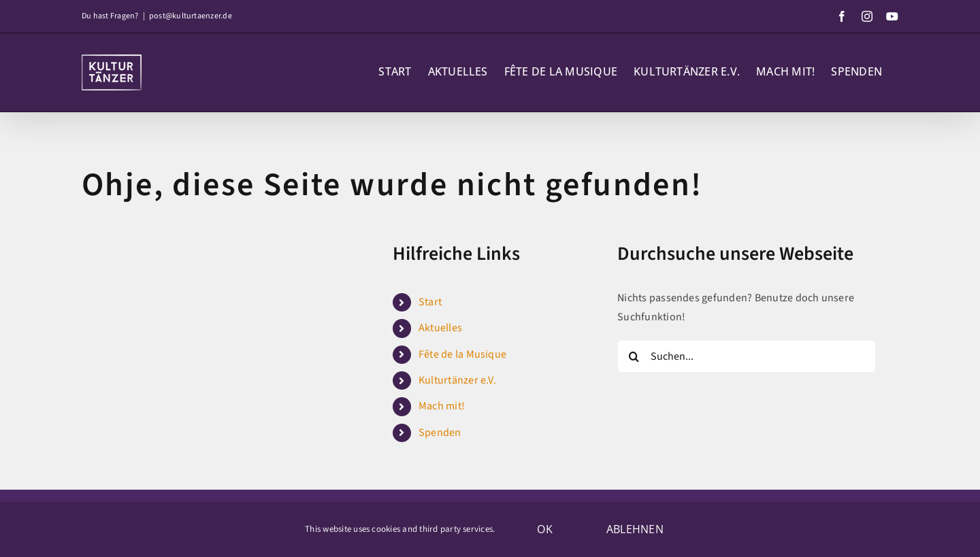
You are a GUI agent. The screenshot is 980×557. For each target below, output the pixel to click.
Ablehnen (635, 529)
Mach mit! (442, 406)
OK (544, 529)
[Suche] (634, 356)
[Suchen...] (747, 356)
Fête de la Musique (462, 354)
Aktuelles (440, 328)
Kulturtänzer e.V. (457, 380)
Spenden (440, 433)
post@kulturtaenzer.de (191, 16)
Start (430, 302)
